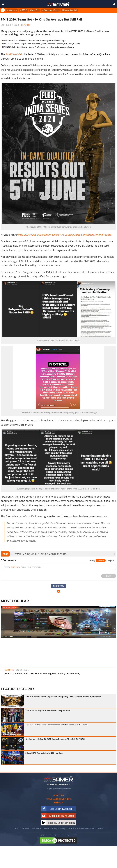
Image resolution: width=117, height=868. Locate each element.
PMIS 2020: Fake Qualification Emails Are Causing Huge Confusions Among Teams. (65, 235)
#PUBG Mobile (31, 554)
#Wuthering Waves (50, 10)
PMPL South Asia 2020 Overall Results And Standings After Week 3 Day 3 (34, 41)
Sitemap (59, 803)
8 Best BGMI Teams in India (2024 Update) (44, 753)
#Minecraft (12, 10)
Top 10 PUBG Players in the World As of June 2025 (48, 711)
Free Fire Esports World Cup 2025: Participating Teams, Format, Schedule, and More (63, 696)
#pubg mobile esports (54, 554)
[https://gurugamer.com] (58, 779)
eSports (26, 25)
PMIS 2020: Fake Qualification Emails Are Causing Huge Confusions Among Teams (38, 47)
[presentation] (12, 554)
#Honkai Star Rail (69, 10)
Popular (111, 560)
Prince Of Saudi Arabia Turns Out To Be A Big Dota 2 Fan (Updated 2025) (42, 673)
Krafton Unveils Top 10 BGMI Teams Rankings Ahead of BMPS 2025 (55, 739)
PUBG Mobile (13, 54)
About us (59, 795)
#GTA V (23, 10)
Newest (101, 560)
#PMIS (18, 554)
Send (109, 576)
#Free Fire (35, 10)
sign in (14, 567)
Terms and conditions (59, 799)
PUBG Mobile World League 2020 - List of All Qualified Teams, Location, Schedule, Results (41, 44)
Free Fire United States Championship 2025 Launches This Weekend (56, 725)
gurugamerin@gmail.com (60, 789)
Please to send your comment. (23, 567)
